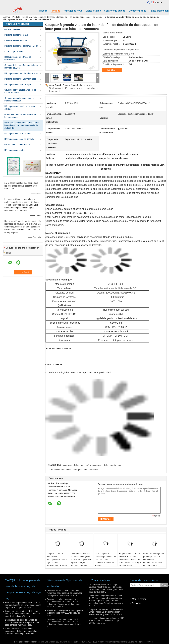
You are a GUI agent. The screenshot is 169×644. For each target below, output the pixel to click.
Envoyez (165, 585)
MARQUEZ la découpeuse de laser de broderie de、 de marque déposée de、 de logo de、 (64, 17)
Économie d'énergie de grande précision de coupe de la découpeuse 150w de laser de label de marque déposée (153, 561)
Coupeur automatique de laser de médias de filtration (19, 99)
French (159, 3)
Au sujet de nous (73, 11)
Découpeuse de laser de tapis (18, 84)
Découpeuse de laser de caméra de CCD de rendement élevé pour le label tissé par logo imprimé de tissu (22, 622)
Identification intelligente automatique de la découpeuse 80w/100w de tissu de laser (65, 613)
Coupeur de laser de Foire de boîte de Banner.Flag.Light (21, 67)
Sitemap (142, 599)
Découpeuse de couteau (15, 150)
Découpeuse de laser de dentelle (19, 139)
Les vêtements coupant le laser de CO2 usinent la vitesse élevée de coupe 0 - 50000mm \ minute (106, 621)
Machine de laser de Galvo (16, 35)
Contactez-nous (137, 11)
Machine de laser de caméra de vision (21, 46)
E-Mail (133, 599)
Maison (43, 11)
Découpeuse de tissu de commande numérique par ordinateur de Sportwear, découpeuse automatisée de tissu (65, 593)
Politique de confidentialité (26, 642)
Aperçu (7, 17)
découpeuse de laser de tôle (17, 145)
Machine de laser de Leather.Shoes (20, 79)
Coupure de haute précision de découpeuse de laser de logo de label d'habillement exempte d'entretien (57, 561)
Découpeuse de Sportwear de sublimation (18, 58)
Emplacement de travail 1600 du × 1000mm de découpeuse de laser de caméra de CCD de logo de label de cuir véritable (130, 561)
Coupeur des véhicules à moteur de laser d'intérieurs (20, 91)
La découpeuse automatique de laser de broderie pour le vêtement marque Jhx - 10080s (106, 560)
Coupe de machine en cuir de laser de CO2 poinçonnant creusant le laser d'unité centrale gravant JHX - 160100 (106, 612)
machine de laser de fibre (16, 40)
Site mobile (136, 603)
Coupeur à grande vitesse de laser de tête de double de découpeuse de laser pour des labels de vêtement (73, 88)
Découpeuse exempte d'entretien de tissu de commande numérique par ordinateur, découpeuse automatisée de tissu (65, 623)
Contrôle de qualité (115, 11)
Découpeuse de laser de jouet (18, 134)
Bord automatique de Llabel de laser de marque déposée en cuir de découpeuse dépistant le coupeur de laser (23, 605)
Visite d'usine (93, 11)
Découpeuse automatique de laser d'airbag (20, 108)
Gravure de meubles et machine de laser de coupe (20, 116)
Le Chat (114, 70)
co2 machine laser (13, 29)
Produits (56, 11)
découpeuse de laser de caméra (76, 465)
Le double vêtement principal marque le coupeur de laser (73, 470)
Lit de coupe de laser (14, 51)
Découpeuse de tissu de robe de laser (21, 73)
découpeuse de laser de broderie (107, 465)
